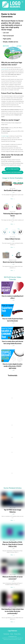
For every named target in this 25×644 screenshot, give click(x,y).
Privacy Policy (17, 634)
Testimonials (13, 375)
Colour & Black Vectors (12, 239)
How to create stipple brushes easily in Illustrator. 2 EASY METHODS (12, 366)
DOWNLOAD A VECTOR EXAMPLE (13, 172)
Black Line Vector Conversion (12, 262)
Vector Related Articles (12, 488)
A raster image (5, 136)
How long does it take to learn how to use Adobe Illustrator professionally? (12, 611)
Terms (12, 634)
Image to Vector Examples (12, 178)
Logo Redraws (12, 637)
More (12, 199)
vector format (5, 69)
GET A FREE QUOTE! (12, 169)
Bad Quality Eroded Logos (13, 190)
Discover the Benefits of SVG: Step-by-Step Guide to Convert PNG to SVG (12, 544)
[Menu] (22, 2)
